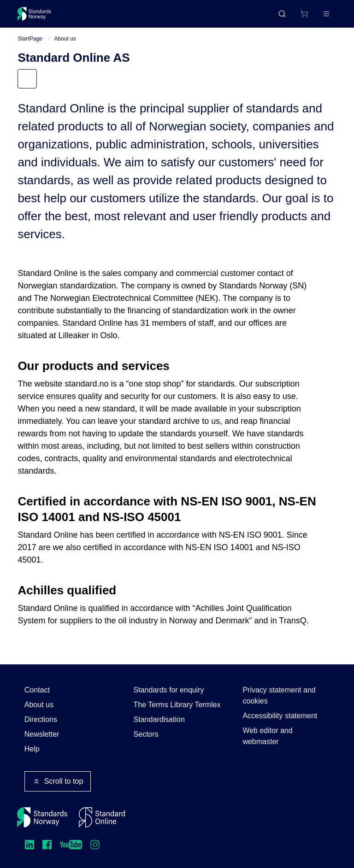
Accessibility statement (280, 716)
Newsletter (42, 734)
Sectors (146, 734)
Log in (319, 17)
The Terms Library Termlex (177, 705)
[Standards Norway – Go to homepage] (41, 18)
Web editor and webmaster (267, 736)
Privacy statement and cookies (279, 695)
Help (32, 749)
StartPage (30, 47)
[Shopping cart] (285, 18)
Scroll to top (58, 781)
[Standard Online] (102, 817)
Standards (98, 17)
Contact (37, 690)
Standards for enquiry (169, 690)
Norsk (249, 18)
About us (65, 47)
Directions (41, 719)
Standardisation (159, 719)
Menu (36, 87)
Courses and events (162, 17)
